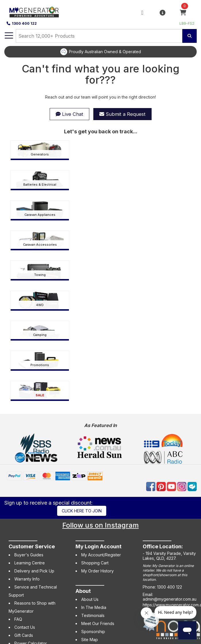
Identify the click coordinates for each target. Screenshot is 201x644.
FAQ (18, 619)
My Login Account (98, 546)
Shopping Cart (95, 563)
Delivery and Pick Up (34, 571)
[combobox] (99, 36)
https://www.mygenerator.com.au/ (172, 605)
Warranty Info (27, 579)
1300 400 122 (22, 23)
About (83, 591)
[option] (100, 52)
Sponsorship (93, 631)
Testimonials (93, 615)
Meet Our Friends (98, 623)
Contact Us (25, 627)
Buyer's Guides (29, 555)
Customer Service (32, 546)
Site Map (90, 640)
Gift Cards (24, 635)
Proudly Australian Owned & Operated (105, 52)
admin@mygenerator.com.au (170, 599)
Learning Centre (30, 563)
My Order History (97, 571)
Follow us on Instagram (100, 525)
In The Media (94, 607)
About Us (90, 599)
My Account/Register (101, 555)
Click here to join (82, 511)
